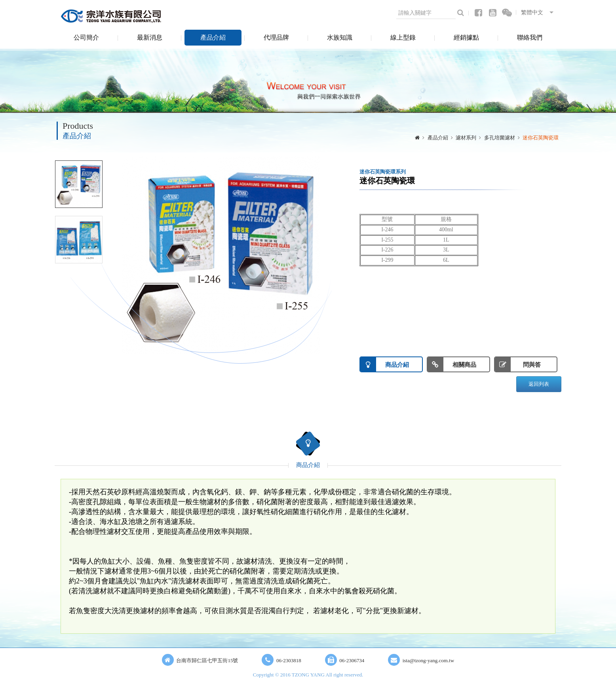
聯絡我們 (530, 37)
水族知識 (340, 37)
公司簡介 (86, 37)
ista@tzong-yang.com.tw (428, 660)
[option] (221, 255)
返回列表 (539, 384)
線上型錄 (403, 37)
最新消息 (150, 37)
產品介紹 (213, 37)
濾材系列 (466, 138)
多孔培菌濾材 (500, 138)
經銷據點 (466, 37)
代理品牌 (276, 37)
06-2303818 (289, 660)
